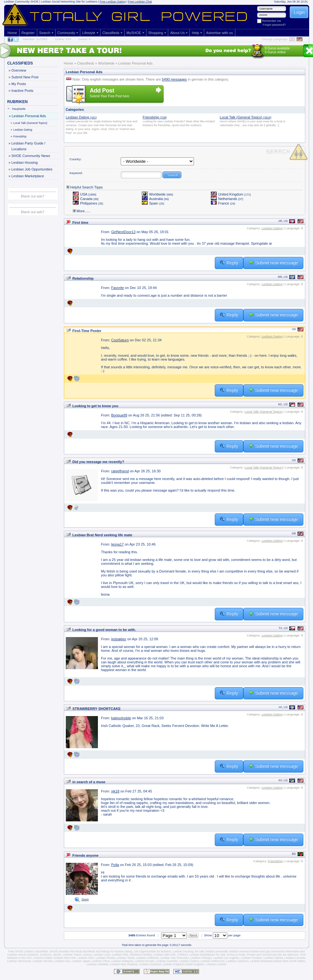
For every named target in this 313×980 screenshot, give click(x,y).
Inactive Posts (22, 91)
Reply (229, 262)
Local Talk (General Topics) (29, 123)
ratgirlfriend (120, 471)
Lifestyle (89, 33)
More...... (82, 211)
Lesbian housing (183, 951)
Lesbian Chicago (201, 958)
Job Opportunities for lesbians (152, 951)
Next (193, 935)
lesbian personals (217, 951)
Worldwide (158, 194)
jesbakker (119, 639)
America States (43, 958)
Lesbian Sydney (189, 961)
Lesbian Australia (167, 961)
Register (28, 33)
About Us (177, 33)
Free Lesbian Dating (113, 2)
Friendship (19, 136)
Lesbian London (216, 964)
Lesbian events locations (23, 955)
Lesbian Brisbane (261, 961)
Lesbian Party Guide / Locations (28, 146)
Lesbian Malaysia (122, 961)
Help (195, 33)
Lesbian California (147, 958)
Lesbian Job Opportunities (32, 169)
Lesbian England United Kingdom (183, 964)
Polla (115, 865)
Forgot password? (274, 25)
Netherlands (227, 199)
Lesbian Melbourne (213, 961)
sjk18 (115, 791)
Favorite (117, 288)
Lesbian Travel (72, 955)
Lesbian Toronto (42, 961)
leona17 (117, 544)
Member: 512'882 (35, 39)
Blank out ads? (33, 196)
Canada (86, 199)
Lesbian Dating (22, 130)
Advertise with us (219, 33)
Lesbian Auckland (150, 964)
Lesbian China (101, 961)
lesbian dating (124, 951)
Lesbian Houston (251, 958)
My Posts (19, 84)
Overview (19, 70)
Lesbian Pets (120, 955)
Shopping (156, 33)
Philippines (88, 203)
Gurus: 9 (84, 39)
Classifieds (111, 33)
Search (45, 33)
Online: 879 (63, 39)
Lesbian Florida (105, 958)
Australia (156, 199)
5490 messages (174, 79)
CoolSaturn (120, 340)
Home (12, 33)
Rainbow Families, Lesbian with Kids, (153, 955)
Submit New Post (25, 77)
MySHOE (134, 33)
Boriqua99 (119, 415)
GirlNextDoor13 (123, 232)
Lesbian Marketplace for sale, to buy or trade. (218, 955)
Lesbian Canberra (238, 961)
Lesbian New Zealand (123, 964)
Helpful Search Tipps (85, 187)
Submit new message (273, 262)
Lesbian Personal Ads (29, 116)
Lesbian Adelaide (98, 964)
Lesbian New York (65, 958)
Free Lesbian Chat (140, 2)
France (223, 203)
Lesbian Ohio (86, 958)
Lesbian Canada (295, 958)
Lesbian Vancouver (19, 961)
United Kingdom (231, 194)
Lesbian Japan (81, 961)
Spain (153, 203)
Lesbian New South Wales (288, 961)
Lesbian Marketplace (28, 176)
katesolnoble (121, 718)
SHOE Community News (31, 156)
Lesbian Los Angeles (226, 958)
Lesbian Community (17, 2)
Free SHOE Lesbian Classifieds (28, 951)
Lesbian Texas (126, 958)
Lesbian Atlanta (273, 958)
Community (66, 33)
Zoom (85, 899)
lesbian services (239, 951)
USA (85, 194)
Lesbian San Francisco (175, 958)
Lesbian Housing (25, 162)
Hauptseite (17, 109)
